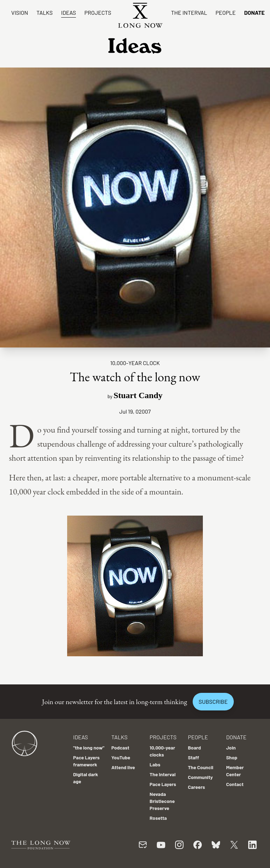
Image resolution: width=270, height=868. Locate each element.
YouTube (121, 757)
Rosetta (158, 818)
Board (194, 748)
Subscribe (213, 701)
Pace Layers (163, 784)
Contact (235, 784)
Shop (232, 757)
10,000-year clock (135, 363)
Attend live (123, 767)
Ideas (69, 12)
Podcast (120, 748)
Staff (193, 757)
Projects (98, 12)
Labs (155, 764)
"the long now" (89, 748)
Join (231, 748)
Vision (20, 12)
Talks (45, 12)
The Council (200, 767)
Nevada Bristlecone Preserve (162, 801)
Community (200, 777)
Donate (254, 12)
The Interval (189, 12)
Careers (196, 787)
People (226, 12)
